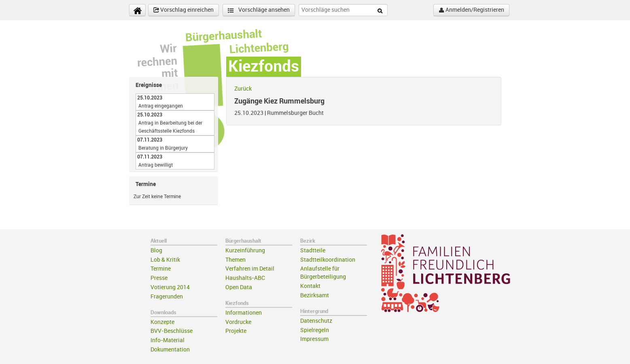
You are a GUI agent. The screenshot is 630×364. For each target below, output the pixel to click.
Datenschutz (316, 321)
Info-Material (168, 340)
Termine (161, 269)
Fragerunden (167, 297)
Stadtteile (313, 251)
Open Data (239, 287)
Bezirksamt (315, 295)
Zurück (243, 89)
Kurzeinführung (245, 251)
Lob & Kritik (165, 260)
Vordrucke (238, 322)
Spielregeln (315, 330)
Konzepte (162, 322)
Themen (235, 260)
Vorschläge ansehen (259, 10)
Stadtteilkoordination (328, 260)
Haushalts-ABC (245, 278)
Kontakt (310, 286)
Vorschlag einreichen (183, 10)
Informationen (244, 313)
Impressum (314, 339)
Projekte (236, 331)
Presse (159, 278)
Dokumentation (170, 350)
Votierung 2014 (170, 287)
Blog (156, 251)
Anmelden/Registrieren (471, 10)
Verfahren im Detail (250, 269)
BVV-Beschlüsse (172, 331)
